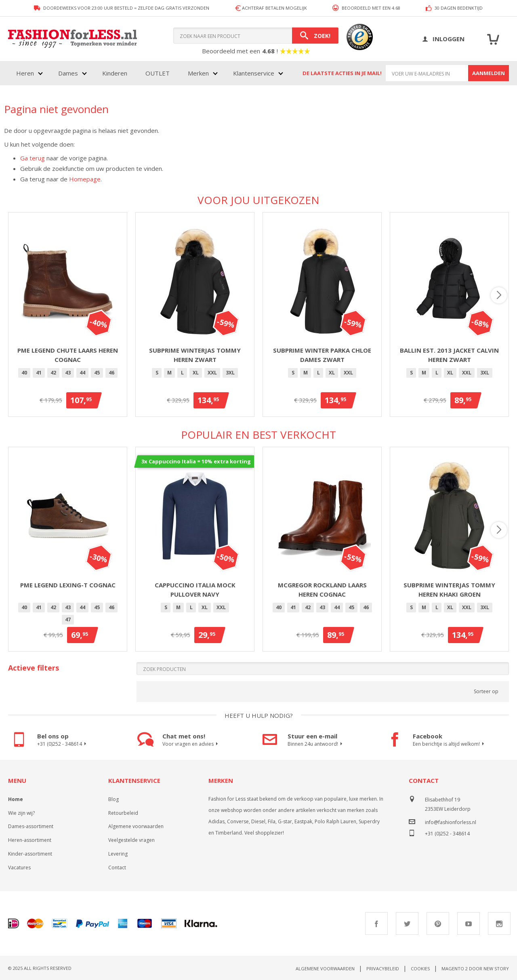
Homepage (85, 179)
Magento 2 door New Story (475, 968)
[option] (24, 373)
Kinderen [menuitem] (115, 73)
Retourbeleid (123, 813)
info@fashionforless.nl (451, 822)
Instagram (499, 923)
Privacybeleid (383, 968)
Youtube (469, 923)
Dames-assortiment (31, 826)
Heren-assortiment (30, 840)
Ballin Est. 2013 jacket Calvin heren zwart (449, 355)
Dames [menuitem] (68, 73)
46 (111, 373)
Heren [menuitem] (25, 73)
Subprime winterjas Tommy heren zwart (195, 355)
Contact (117, 867)
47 (68, 619)
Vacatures (19, 867)
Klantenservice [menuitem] (254, 73)
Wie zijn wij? (21, 813)
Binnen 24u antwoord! (316, 744)
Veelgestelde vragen (131, 840)
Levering (118, 854)
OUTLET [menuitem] (158, 73)
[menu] (149, 73)
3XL (230, 373)
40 (24, 373)
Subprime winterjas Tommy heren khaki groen (449, 590)
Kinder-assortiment (30, 854)
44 (82, 373)
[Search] (315, 36)
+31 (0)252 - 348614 (63, 744)
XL (196, 373)
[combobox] (256, 36)
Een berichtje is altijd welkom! (450, 744)
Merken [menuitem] (198, 73)
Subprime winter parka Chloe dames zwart (322, 355)
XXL (212, 373)
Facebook (376, 923)
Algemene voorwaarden (136, 826)
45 (97, 373)
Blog (113, 799)
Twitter (407, 923)
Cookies (420, 968)
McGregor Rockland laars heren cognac (322, 590)
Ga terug (33, 158)
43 (68, 373)
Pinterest (438, 923)
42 (53, 373)
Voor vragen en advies (191, 744)
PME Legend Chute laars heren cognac (68, 355)
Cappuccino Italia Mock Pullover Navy (195, 590)
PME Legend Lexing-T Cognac (68, 585)
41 (39, 373)
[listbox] (68, 374)
